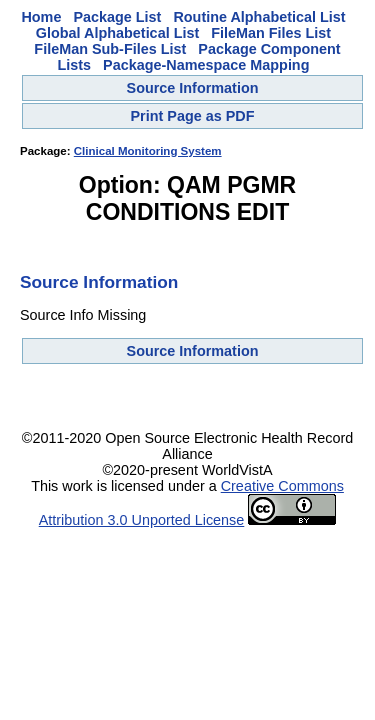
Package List (117, 17)
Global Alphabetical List (117, 33)
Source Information (193, 88)
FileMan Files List (271, 33)
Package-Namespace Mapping (206, 65)
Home (41, 17)
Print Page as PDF (193, 116)
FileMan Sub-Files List (110, 49)
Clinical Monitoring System (148, 151)
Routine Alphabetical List (259, 17)
